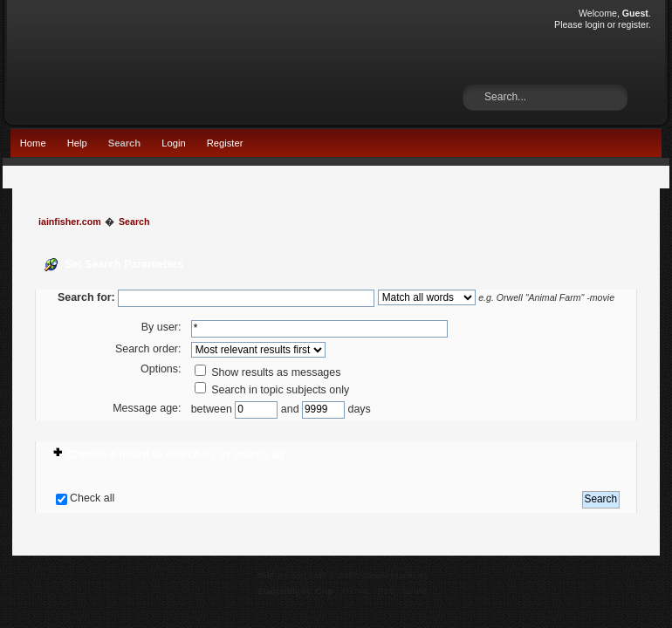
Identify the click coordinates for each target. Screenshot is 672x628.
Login (173, 143)
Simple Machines (395, 575)
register (633, 24)
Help (77, 143)
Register (225, 143)
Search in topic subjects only (272, 390)
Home (33, 143)
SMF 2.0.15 (279, 575)
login (594, 24)
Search (124, 143)
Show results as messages (268, 372)
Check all (92, 498)
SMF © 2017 (333, 575)
